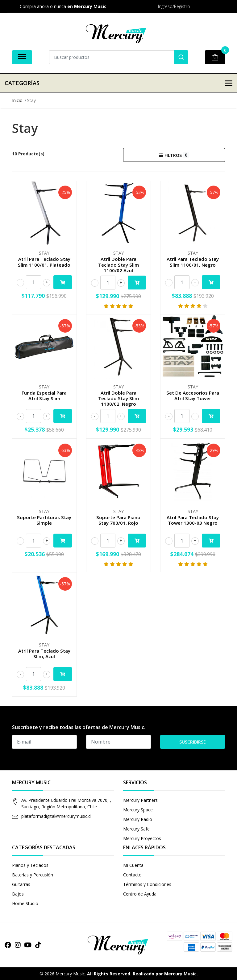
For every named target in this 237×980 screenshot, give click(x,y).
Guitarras (21, 884)
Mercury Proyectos (142, 838)
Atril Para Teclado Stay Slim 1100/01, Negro (193, 262)
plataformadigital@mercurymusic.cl (56, 816)
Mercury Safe (136, 829)
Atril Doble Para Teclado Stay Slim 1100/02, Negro (118, 398)
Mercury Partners (140, 800)
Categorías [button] (118, 83)
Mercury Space (138, 810)
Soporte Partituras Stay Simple (44, 520)
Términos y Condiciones (147, 884)
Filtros (174, 155)
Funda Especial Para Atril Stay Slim (44, 396)
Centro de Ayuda (140, 894)
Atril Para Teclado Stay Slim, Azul (44, 654)
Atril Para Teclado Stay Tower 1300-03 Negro (193, 520)
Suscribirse (193, 742)
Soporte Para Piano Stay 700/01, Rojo (118, 520)
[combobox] (118, 57)
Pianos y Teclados (30, 865)
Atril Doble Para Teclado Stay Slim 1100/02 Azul (118, 264)
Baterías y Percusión (33, 875)
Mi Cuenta (133, 865)
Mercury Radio (138, 819)
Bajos (18, 894)
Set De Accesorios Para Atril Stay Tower (193, 396)
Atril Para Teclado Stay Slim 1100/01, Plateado (44, 262)
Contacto (132, 875)
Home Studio (25, 903)
